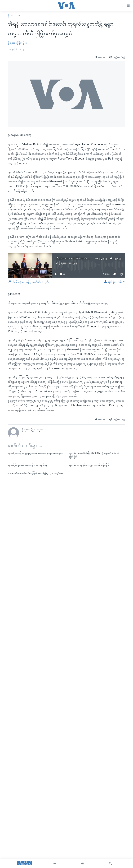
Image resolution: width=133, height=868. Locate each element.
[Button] (100, 57)
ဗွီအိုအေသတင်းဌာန (68, 263)
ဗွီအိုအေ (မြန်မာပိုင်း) (17, 43)
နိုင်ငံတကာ (14, 15)
